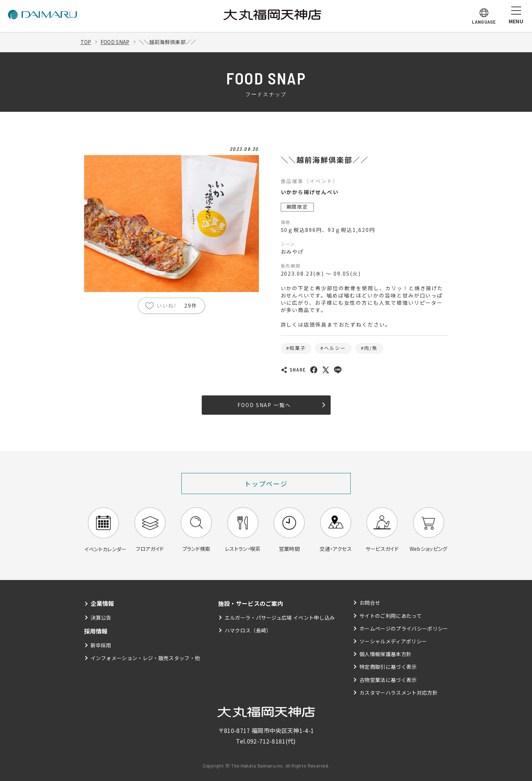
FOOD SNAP (115, 42)
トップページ (266, 484)
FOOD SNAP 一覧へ (281, 405)
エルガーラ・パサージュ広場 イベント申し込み (280, 618)
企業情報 (103, 603)
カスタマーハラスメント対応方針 (399, 693)
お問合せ (370, 603)
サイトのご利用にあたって (391, 616)
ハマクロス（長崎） (248, 630)
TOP (86, 42)
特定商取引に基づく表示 (388, 667)
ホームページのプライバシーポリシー (404, 628)
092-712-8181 (266, 741)
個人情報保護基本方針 (385, 654)
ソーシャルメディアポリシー (393, 641)
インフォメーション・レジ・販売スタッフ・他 (145, 658)
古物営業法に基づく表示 (388, 680)
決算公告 (101, 618)
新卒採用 (101, 645)
